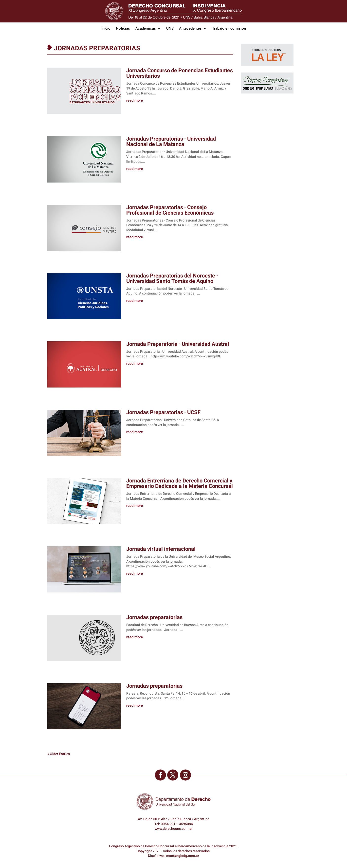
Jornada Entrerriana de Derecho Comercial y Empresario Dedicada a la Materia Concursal (180, 483)
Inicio (106, 29)
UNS (170, 29)
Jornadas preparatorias (154, 617)
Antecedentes (190, 29)
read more (135, 101)
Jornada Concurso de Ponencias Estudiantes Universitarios (180, 73)
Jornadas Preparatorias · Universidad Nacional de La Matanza (171, 142)
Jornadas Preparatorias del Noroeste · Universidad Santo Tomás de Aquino (172, 278)
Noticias (123, 29)
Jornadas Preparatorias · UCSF (163, 412)
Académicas (146, 29)
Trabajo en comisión (229, 29)
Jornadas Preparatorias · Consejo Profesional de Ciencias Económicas (170, 210)
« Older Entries (59, 754)
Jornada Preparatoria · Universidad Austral (178, 344)
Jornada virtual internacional (161, 549)
